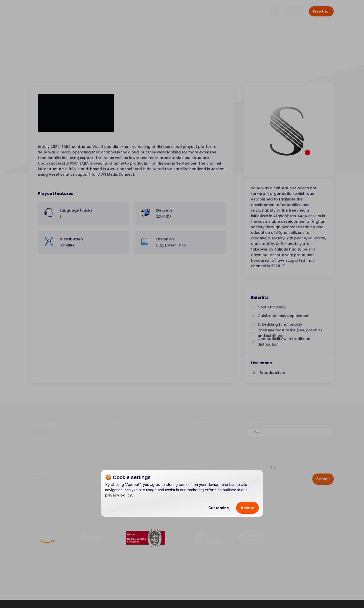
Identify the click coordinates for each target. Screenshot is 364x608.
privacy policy (119, 495)
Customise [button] (219, 508)
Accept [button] (247, 508)
